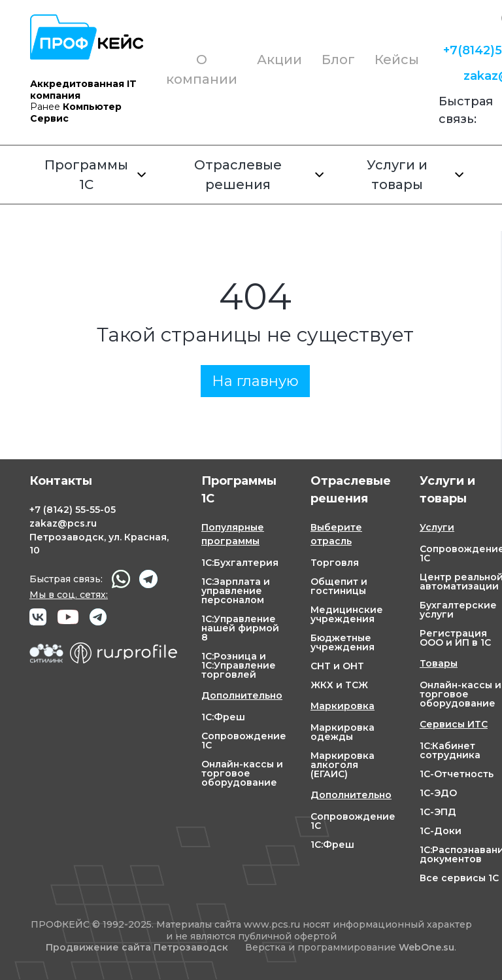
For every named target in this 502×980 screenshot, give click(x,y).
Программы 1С (95, 175)
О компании (202, 69)
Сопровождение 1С (244, 741)
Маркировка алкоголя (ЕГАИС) (343, 765)
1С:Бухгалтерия (240, 563)
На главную (255, 381)
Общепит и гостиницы (339, 586)
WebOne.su (427, 947)
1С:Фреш (223, 717)
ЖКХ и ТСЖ (339, 685)
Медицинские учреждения (347, 614)
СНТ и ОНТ (337, 666)
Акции (279, 60)
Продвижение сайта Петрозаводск (137, 948)
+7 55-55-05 (73, 510)
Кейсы (397, 60)
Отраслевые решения (259, 175)
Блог (338, 60)
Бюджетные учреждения (343, 642)
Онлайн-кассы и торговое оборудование (242, 773)
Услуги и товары (415, 175)
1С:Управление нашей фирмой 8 (240, 628)
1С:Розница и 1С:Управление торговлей (239, 665)
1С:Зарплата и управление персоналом (236, 591)
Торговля (335, 563)
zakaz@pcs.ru (63, 523)
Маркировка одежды (343, 732)
